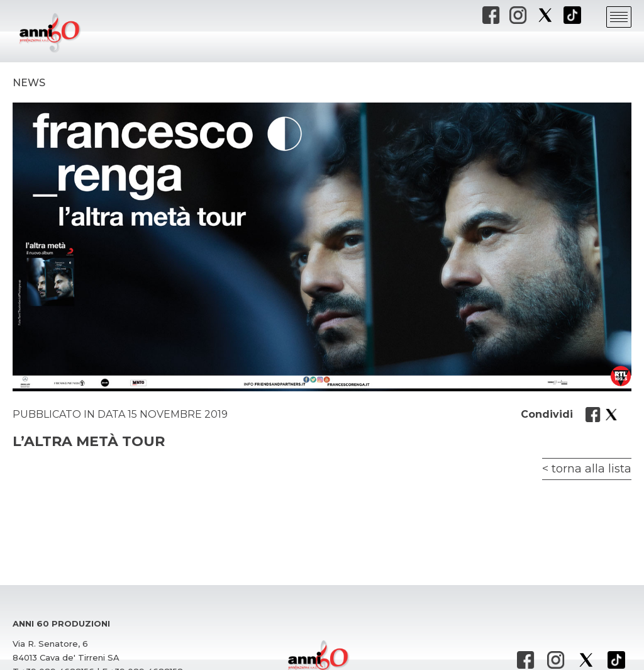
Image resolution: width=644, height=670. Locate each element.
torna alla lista (591, 469)
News (29, 83)
